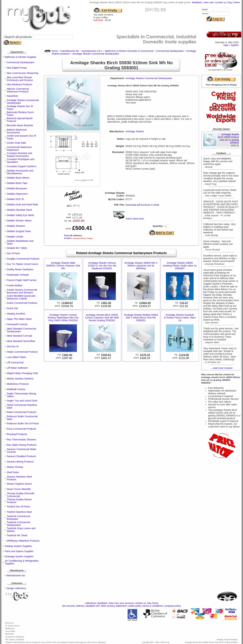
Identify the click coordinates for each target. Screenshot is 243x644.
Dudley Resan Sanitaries (20, 269)
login (226, 45)
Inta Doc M (13, 346)
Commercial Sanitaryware (20, 62)
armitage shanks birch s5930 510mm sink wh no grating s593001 (229, 139)
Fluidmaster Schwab (18, 275)
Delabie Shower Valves (19, 221)
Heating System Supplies (18, 546)
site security (68, 606)
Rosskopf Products (17, 434)
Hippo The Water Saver (19, 319)
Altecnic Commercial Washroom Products (18, 90)
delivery (80, 606)
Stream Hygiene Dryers (19, 484)
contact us (221, 2)
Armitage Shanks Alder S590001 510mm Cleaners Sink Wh (63, 266)
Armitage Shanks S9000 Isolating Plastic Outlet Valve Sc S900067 (180, 266)
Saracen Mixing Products (20, 462)
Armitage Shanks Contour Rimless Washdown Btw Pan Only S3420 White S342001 (63, 318)
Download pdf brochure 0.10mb (142, 205)
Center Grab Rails (16, 143)
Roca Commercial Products (21, 429)
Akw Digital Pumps (17, 68)
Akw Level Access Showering (22, 73)
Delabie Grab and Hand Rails (22, 204)
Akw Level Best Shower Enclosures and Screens (20, 79)
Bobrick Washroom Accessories (17, 131)
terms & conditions (153, 606)
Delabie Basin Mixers (18, 178)
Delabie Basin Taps (17, 183)
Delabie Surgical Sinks (19, 231)
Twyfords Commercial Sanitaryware (18, 524)
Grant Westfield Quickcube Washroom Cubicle (21, 297)
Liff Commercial (15, 362)
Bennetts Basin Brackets (20, 125)
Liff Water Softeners (17, 368)
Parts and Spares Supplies (19, 551)
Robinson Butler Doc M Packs (23, 423)
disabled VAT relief (96, 606)
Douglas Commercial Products (23, 259)
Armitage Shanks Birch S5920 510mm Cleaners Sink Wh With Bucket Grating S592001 (102, 318)
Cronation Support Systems (22, 166)
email (67, 238)
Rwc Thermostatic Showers (21, 440)
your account (127, 603)
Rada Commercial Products (22, 412)
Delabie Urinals (15, 237)
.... (221, 368)
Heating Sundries (16, 314)
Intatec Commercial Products (22, 352)
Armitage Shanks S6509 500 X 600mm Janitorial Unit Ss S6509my (141, 266)
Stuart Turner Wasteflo (19, 489)
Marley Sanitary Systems (20, 379)
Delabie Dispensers (17, 194)
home (237, 2)
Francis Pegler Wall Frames (22, 280)
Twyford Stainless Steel (19, 512)
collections (90, 603)
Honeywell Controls (17, 324)
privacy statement (117, 606)
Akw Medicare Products (19, 84)
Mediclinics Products (18, 384)
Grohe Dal (12, 308)
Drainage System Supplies (19, 556)
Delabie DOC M (15, 199)
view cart (209, 2)
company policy (173, 606)
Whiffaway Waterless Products (23, 541)
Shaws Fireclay (15, 467)
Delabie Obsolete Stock (19, 210)
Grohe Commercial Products (22, 303)
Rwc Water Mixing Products (22, 445)
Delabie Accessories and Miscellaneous (20, 172)
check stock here (135, 219)
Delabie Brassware (17, 188)
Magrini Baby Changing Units (22, 373)
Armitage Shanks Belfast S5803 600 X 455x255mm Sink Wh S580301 (141, 318)
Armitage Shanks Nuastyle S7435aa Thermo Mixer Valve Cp (180, 318)
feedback (197, 2)
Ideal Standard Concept (19, 336)
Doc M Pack (13, 253)
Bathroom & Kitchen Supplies (21, 57)
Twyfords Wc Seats (17, 535)
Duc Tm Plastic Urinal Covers (23, 264)
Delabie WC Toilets (17, 248)
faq (230, 2)
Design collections (16, 588)
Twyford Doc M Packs (18, 507)
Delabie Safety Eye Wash (20, 215)
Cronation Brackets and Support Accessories (19, 155)
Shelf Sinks (13, 472)
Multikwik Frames (16, 389)
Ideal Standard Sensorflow (21, 341)
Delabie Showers (16, 226)
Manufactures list (16, 575)
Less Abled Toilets (16, 357)
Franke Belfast (15, 285)
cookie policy (135, 606)
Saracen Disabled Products (21, 456)
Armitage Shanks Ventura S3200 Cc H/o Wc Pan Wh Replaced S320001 (102, 266)
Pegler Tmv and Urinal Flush (22, 401)
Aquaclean (12, 96)
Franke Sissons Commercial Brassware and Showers (22, 291)
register (235, 45)
